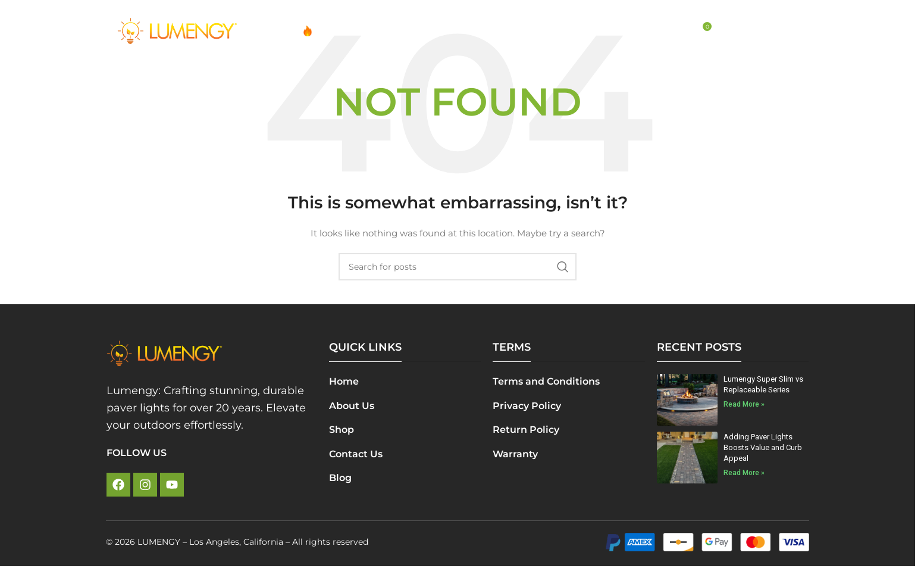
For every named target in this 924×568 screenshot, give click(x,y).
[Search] (676, 31)
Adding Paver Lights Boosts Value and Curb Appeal (763, 447)
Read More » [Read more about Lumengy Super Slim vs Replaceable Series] (744, 404)
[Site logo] (177, 30)
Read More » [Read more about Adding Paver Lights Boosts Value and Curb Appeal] (744, 473)
